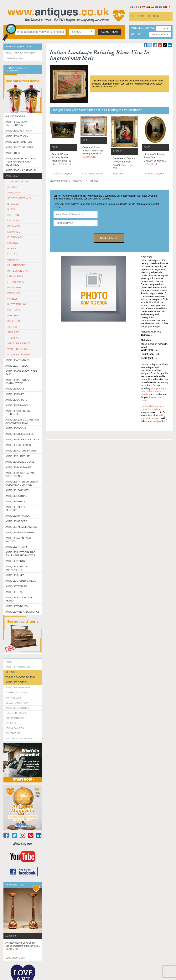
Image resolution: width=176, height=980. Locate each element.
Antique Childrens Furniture (18, 413)
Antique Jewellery (18, 490)
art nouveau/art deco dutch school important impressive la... (23, 946)
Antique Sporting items (21, 581)
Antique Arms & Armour (21, 170)
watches (159, 391)
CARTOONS (14, 215)
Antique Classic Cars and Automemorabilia (22, 421)
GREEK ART (14, 260)
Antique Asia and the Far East (21, 373)
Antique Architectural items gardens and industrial (21, 162)
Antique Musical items (20, 533)
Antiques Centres (17, 708)
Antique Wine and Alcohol (22, 612)
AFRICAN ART (15, 193)
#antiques (23, 843)
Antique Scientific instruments (17, 568)
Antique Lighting (16, 496)
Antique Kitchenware (19, 147)
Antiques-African (17, 136)
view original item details (105, 87)
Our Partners (14, 718)
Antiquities (13, 153)
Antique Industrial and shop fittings (20, 475)
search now (110, 32)
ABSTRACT (13, 187)
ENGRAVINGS (15, 237)
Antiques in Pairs (16, 547)
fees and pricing (16, 713)
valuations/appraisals (20, 739)
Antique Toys (14, 592)
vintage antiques (159, 388)
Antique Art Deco (17, 366)
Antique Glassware (18, 467)
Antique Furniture (18, 456)
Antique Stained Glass (20, 462)
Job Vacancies (15, 728)
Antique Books (15, 389)
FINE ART (13, 249)
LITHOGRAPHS (16, 282)
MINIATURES (14, 288)
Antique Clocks (16, 428)
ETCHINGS (13, 243)
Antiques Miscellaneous (21, 527)
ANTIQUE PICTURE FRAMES (21, 451)
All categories (15, 116)
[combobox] (82, 32)
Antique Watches (16, 606)
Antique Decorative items (22, 440)
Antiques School (16, 682)
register (11, 672)
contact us (13, 733)
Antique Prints (15, 561)
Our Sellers (13, 698)
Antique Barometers (19, 142)
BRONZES (13, 204)
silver (143, 391)
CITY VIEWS (14, 221)
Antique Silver (15, 575)
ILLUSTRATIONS (16, 265)
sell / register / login (145, 16)
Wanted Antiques (17, 693)
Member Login (14, 59)
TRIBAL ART (14, 338)
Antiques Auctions (18, 667)
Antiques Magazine (18, 688)
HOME (9, 662)
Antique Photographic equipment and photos (20, 554)
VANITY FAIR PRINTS (19, 343)
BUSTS (11, 209)
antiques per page (143, 28)
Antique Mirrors (16, 521)
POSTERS (13, 316)
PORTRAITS (14, 310)
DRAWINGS (14, 232)
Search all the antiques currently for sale (152, 408)
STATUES (13, 327)
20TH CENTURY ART (19, 182)
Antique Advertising (19, 131)
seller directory (17, 703)
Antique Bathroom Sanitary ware (17, 382)
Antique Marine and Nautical (18, 540)
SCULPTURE (14, 321)
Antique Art (13, 176)
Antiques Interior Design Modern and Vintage (22, 483)
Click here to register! (21, 53)
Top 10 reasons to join (20, 677)
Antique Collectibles (19, 434)
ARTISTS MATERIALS (19, 198)
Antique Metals (15, 502)
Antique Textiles (16, 586)
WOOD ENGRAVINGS (19, 355)
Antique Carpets (16, 400)
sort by (136, 34)
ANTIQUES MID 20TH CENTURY (17, 509)
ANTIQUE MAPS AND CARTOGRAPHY (17, 124)
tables (150, 391)
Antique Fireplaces (18, 445)
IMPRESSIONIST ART (19, 271)
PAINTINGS (13, 293)
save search (109, 238)
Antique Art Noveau (18, 360)
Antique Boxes (15, 394)
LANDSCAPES (15, 276)
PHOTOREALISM (16, 304)
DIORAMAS (13, 226)
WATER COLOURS (17, 349)
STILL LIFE (13, 332)
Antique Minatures (18, 516)
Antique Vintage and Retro (18, 599)
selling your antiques (153, 417)
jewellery (145, 394)
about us (11, 723)
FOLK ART (13, 254)
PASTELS (12, 299)
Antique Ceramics (17, 405)
